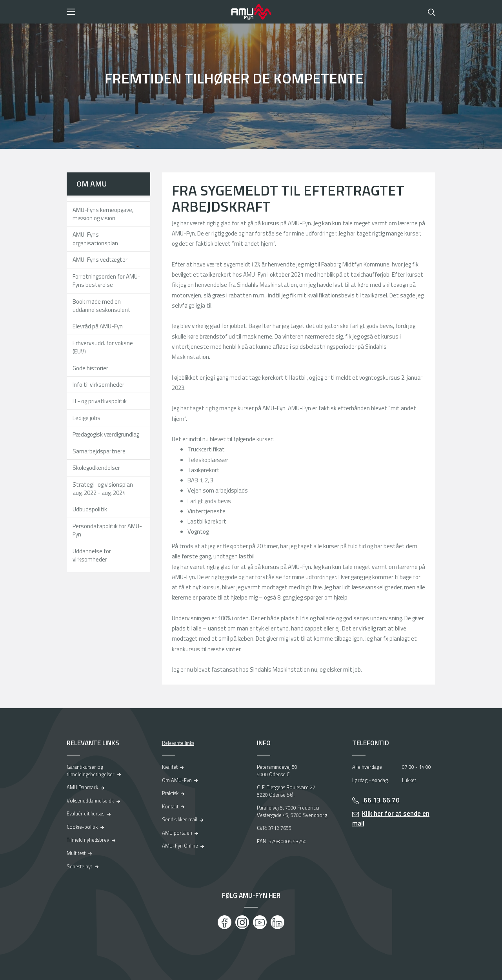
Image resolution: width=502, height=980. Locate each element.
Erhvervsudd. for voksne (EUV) (103, 347)
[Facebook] (225, 922)
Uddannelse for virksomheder (92, 555)
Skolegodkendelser (96, 468)
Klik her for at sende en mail (391, 818)
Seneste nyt (79, 866)
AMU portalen (177, 833)
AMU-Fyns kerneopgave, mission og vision (103, 214)
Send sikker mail (180, 819)
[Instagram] (242, 922)
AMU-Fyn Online (180, 846)
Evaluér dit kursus (85, 813)
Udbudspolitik (90, 509)
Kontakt (170, 806)
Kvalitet (170, 767)
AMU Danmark (82, 787)
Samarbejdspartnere (99, 451)
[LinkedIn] (277, 922)
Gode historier (90, 368)
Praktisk (170, 793)
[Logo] (251, 12)
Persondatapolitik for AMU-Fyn (107, 530)
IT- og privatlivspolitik (100, 401)
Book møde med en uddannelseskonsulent (102, 306)
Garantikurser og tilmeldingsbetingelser (91, 771)
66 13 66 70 (381, 800)
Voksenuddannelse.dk (90, 801)
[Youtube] (260, 922)
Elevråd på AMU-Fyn (98, 326)
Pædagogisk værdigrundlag (106, 434)
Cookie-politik (82, 827)
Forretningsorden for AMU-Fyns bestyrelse (106, 281)
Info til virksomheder (98, 385)
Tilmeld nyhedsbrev (88, 840)
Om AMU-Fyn (177, 780)
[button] (146, 12)
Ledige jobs (86, 418)
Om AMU (92, 184)
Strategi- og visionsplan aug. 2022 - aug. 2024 (103, 489)
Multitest (76, 853)
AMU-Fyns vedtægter (100, 260)
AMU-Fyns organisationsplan (95, 239)
